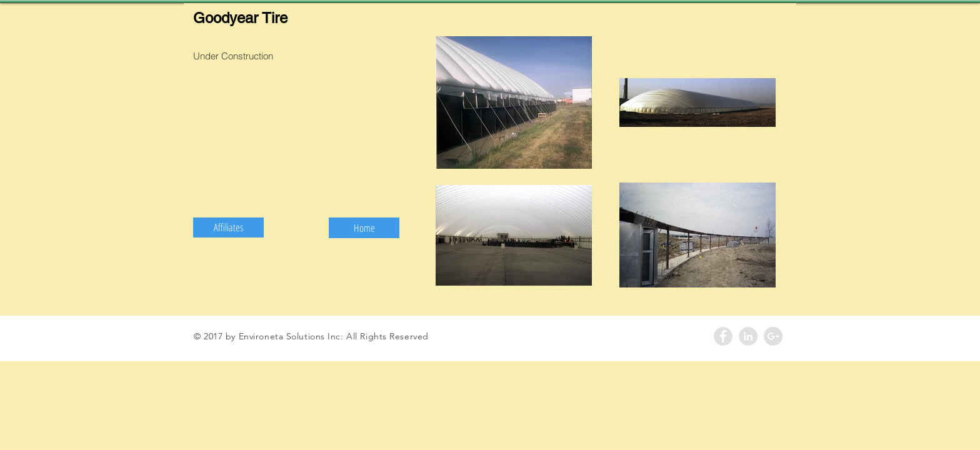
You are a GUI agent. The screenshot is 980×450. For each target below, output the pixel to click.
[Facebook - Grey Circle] (723, 336)
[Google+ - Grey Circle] (773, 336)
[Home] (364, 228)
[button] (228, 227)
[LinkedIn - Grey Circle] (748, 336)
